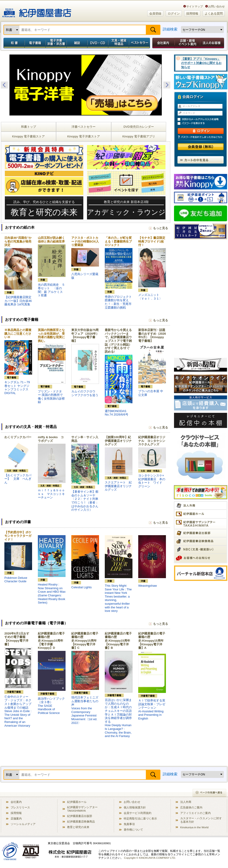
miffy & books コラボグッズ (51, 439)
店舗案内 (16, 818)
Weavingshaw (148, 586)
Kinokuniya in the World (194, 827)
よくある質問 (214, 14)
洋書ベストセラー (84, 127)
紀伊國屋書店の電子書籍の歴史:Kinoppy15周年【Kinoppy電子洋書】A (152, 641)
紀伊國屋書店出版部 (80, 816)
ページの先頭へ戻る (210, 793)
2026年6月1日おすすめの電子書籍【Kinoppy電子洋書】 (17, 639)
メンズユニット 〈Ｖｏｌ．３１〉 (150, 297)
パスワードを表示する (203, 123)
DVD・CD (98, 43)
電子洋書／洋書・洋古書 (56, 43)
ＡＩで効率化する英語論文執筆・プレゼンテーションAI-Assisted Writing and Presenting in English (152, 709)
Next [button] (167, 85)
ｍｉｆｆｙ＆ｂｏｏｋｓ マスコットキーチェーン (51, 494)
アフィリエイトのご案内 (195, 813)
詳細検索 (170, 29)
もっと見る (160, 228)
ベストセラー (140, 43)
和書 (13, 43)
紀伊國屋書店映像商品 (81, 821)
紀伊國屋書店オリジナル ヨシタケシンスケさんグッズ (152, 441)
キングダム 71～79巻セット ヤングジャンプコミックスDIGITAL (17, 388)
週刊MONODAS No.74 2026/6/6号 (117, 413)
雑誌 (77, 43)
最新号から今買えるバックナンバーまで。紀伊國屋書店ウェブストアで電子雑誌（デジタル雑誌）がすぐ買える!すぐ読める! (118, 341)
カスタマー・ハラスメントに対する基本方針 (201, 820)
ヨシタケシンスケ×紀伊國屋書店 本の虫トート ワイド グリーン (152, 481)
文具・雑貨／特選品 (119, 43)
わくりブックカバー (18, 437)
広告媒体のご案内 (191, 807)
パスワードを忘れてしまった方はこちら (201, 137)
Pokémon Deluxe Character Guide (16, 580)
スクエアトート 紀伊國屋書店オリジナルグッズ (118, 486)
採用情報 (192, 14)
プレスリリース (20, 807)
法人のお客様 (212, 43)
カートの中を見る (201, 160)
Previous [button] (4, 85)
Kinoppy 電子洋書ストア (84, 136)
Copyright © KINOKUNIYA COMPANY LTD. (150, 858)
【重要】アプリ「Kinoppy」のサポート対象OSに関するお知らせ (201, 63)
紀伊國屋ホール (77, 802)
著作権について (133, 830)
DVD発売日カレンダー (139, 127)
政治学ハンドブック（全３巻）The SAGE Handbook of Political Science (51, 706)
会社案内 (163, 43)
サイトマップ (195, 6)
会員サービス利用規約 (138, 813)
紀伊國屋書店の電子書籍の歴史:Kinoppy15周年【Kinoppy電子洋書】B (118, 641)
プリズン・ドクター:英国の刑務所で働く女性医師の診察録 (51, 397)
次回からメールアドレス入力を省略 (203, 119)
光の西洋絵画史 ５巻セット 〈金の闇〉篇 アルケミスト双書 (51, 290)
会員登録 (155, 14)
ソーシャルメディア (23, 824)
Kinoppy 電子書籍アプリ (139, 136)
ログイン (174, 14)
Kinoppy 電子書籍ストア (29, 136)
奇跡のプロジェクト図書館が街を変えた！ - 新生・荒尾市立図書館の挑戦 (118, 302)
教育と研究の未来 (78, 827)
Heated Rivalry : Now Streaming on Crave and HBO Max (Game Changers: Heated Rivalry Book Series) (52, 593)
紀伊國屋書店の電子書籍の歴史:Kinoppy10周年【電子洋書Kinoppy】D (51, 641)
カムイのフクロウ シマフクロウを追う (85, 393)
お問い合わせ (216, 6)
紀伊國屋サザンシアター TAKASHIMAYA (82, 809)
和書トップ (28, 127)
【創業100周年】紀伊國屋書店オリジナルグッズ (118, 441)
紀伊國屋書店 (37, 11)
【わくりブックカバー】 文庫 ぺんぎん (18, 479)
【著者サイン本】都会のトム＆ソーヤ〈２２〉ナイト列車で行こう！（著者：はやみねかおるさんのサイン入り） (85, 501)
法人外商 (186, 802)
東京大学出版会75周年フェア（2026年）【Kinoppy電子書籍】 (85, 335)
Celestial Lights (81, 587)
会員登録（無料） (201, 147)
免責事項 (129, 824)
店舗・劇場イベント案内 (187, 43)
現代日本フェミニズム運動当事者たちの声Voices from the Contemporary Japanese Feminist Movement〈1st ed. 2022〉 (85, 710)
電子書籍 (35, 43)
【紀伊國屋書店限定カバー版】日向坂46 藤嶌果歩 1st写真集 (18, 301)
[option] (86, 85)
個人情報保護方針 (135, 807)
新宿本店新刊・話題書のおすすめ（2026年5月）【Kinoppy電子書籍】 (152, 335)
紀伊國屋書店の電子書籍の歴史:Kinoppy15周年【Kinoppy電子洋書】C (85, 641)
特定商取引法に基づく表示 (140, 818)
